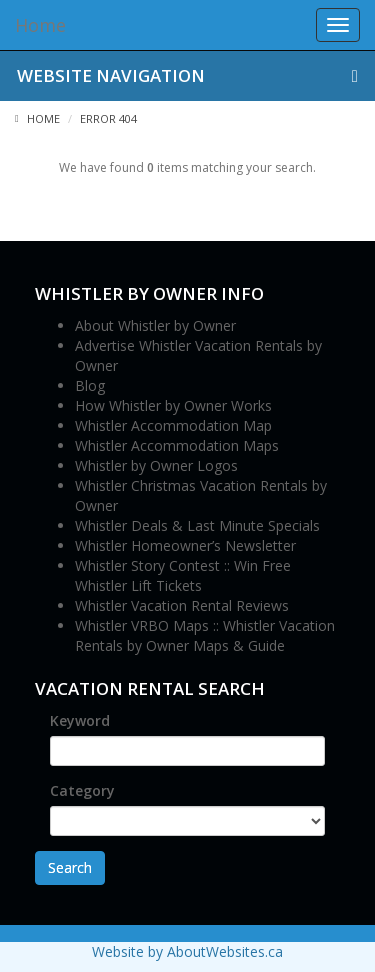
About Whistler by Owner (155, 325)
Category (82, 790)
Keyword (80, 720)
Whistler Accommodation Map (173, 425)
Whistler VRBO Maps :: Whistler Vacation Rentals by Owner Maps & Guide (205, 635)
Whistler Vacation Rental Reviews (182, 605)
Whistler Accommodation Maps (177, 445)
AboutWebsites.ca (225, 951)
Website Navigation (187, 75)
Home (37, 118)
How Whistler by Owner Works (173, 405)
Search (70, 867)
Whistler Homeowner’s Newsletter (185, 545)
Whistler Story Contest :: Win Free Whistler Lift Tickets (183, 575)
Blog (90, 385)
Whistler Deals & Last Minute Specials (197, 525)
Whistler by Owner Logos (156, 465)
